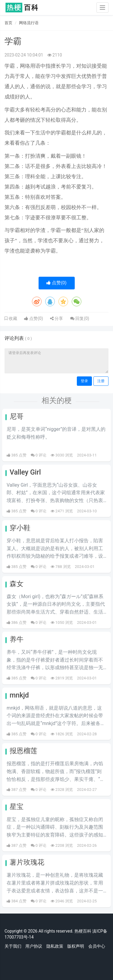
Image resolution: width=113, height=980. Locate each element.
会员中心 (97, 946)
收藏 (12, 318)
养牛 (17, 639)
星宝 (17, 807)
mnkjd (19, 695)
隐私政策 (55, 946)
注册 (101, 381)
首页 (8, 23)
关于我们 (13, 946)
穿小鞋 (20, 528)
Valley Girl (25, 472)
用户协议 (34, 946)
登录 (84, 381)
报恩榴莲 (24, 751)
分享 (56, 318)
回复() (80, 318)
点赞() (56, 283)
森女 (17, 584)
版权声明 (76, 946)
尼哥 (17, 416)
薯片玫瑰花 (27, 862)
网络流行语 (29, 23)
